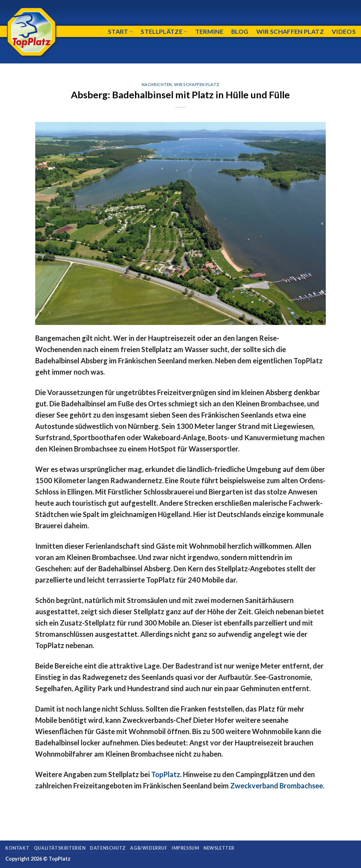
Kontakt (17, 848)
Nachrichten (157, 84)
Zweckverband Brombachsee (277, 786)
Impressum (185, 848)
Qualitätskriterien (60, 848)
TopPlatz (166, 774)
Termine (209, 32)
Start (120, 32)
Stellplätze (164, 32)
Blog (240, 32)
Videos (344, 32)
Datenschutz (108, 848)
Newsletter (219, 848)
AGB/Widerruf (149, 848)
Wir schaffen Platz (290, 32)
